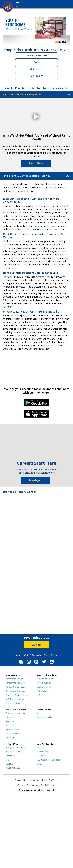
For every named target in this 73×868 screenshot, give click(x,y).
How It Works (42, 691)
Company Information (15, 713)
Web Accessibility (37, 780)
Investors (10, 721)
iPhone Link (37, 415)
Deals (39, 713)
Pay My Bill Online (13, 768)
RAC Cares (10, 725)
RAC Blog (10, 738)
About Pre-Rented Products (18, 695)
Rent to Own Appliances (16, 683)
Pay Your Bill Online (45, 679)
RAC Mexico (42, 756)
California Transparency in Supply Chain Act (36, 785)
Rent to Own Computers (16, 687)
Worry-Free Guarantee (15, 748)
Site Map (9, 764)
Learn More (36, 163)
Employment (11, 717)
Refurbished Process (15, 699)
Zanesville (37, 655)
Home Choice (42, 752)
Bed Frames (36, 76)
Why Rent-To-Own (13, 752)
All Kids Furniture (37, 55)
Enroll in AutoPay (44, 683)
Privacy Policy (21, 780)
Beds (36, 62)
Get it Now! (41, 748)
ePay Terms (53, 780)
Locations (17, 655)
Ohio (27, 655)
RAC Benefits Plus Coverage (48, 760)
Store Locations (12, 730)
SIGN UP (37, 645)
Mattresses (36, 69)
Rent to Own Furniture (15, 679)
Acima (39, 764)
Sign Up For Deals (44, 717)
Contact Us (10, 756)
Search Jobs (36, 480)
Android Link (37, 404)
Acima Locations (13, 734)
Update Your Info (44, 687)
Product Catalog (13, 703)
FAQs (39, 695)
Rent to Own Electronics (16, 691)
